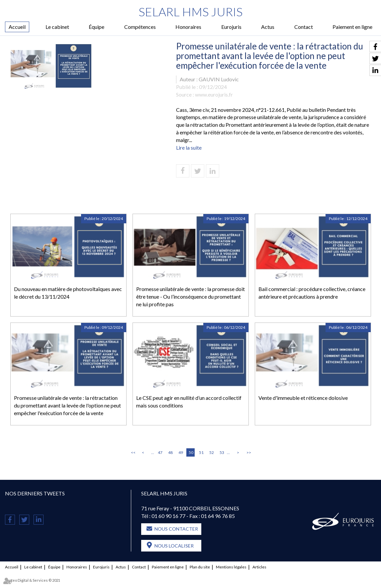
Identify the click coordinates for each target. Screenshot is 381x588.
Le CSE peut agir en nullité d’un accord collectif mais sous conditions (189, 402)
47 (160, 452)
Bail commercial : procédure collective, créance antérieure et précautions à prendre (312, 293)
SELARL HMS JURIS (190, 12)
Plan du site (200, 567)
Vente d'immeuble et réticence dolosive (303, 398)
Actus (268, 27)
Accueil (17, 27)
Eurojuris (231, 27)
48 (170, 452)
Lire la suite (189, 147)
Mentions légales (231, 567)
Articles (259, 567)
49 (181, 452)
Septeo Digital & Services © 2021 (33, 580)
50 (191, 452)
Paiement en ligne (352, 27)
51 (201, 452)
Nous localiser (174, 546)
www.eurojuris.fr (214, 94)
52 (212, 452)
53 (222, 452)
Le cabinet (57, 27)
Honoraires (188, 27)
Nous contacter (176, 529)
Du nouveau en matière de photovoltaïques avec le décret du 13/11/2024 (68, 293)
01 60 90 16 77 (168, 516)
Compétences (140, 27)
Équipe (96, 27)
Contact (304, 27)
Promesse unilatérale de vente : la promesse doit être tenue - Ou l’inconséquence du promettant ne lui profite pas (190, 296)
